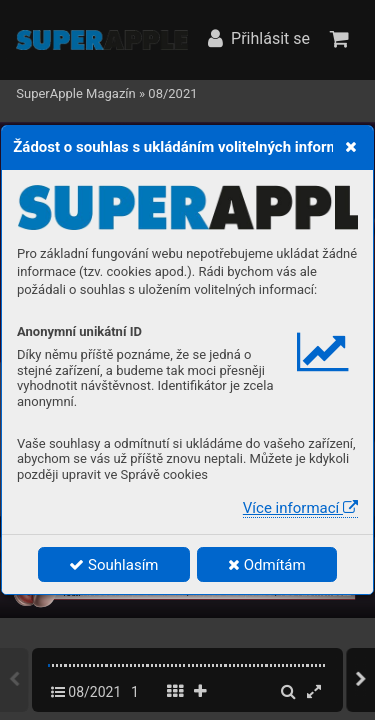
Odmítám (267, 565)
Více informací (300, 508)
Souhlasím (113, 565)
